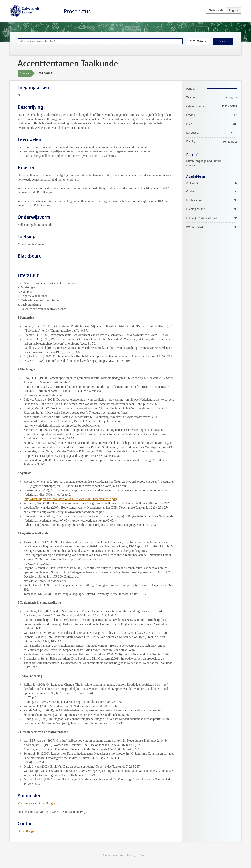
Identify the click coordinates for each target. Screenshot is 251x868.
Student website (113, 856)
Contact (144, 856)
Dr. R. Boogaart (47, 803)
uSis (25, 803)
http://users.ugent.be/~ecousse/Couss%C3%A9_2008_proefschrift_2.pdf (70, 499)
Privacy (131, 856)
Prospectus (77, 11)
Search (223, 41)
